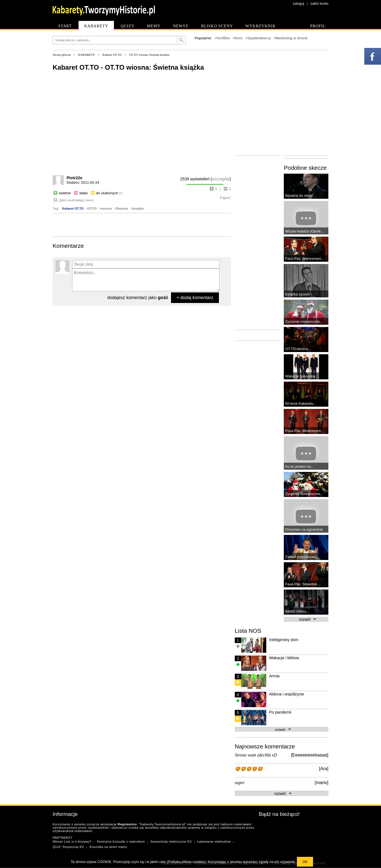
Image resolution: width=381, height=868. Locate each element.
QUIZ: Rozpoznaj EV (68, 847)
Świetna (122, 208)
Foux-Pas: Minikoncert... (304, 431)
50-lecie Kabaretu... (301, 403)
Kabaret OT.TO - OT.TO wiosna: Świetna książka (128, 67)
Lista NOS (248, 631)
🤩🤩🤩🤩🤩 (249, 769)
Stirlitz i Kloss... (297, 611)
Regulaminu (127, 824)
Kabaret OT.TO (112, 55)
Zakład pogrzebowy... (302, 557)
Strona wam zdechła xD (256, 755)
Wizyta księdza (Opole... (304, 231)
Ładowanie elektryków (214, 842)
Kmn (239, 38)
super (240, 783)
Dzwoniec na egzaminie (304, 529)
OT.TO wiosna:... (298, 349)
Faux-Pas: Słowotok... (302, 584)
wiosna (107, 208)
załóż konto (319, 3)
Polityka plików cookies (186, 862)
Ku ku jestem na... (299, 466)
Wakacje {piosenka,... (302, 376)
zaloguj (298, 3)
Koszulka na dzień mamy (108, 847)
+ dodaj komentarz (195, 298)
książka (138, 208)
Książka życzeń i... (300, 294)
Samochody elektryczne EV (171, 842)
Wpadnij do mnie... (300, 196)
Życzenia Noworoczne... (304, 494)
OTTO (92, 208)
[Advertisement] (142, 224)
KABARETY (86, 55)
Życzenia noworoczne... (304, 322)
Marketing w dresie (291, 38)
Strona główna (62, 55)
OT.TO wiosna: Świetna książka (149, 55)
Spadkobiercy (259, 38)
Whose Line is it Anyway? (72, 842)
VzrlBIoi (223, 38)
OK (305, 862)
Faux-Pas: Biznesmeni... (305, 259)
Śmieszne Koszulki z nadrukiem (121, 842)
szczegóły (221, 179)
